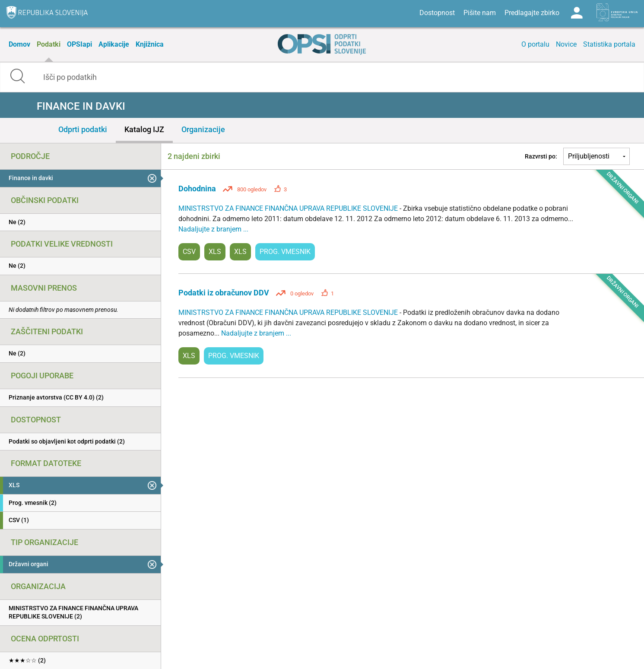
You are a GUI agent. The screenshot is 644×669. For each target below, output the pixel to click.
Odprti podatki (83, 129)
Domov (19, 44)
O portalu (535, 44)
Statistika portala (609, 44)
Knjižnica (150, 44)
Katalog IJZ (144, 129)
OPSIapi (79, 44)
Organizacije (203, 129)
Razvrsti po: (541, 156)
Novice (566, 44)
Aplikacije (114, 44)
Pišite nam (480, 13)
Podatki (49, 44)
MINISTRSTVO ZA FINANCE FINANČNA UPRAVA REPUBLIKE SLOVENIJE (289, 208)
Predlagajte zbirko (532, 13)
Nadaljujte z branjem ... (213, 229)
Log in (577, 13)
